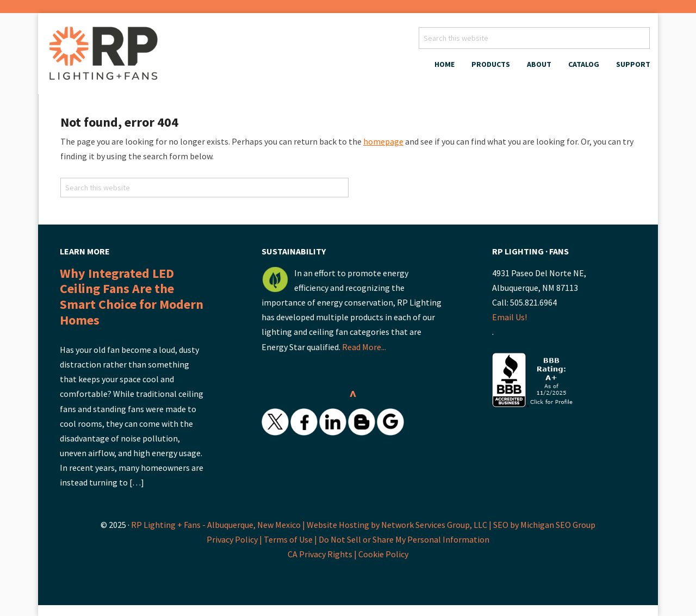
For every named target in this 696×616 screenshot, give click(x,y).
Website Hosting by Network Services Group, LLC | (399, 525)
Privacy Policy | (235, 539)
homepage (383, 141)
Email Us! (509, 317)
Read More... (364, 347)
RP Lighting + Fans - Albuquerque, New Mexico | (218, 525)
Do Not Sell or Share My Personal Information (404, 539)
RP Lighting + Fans (106, 57)
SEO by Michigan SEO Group (544, 525)
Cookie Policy (383, 554)
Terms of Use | (291, 539)
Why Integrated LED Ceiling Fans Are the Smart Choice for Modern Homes (132, 297)
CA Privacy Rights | (323, 554)
